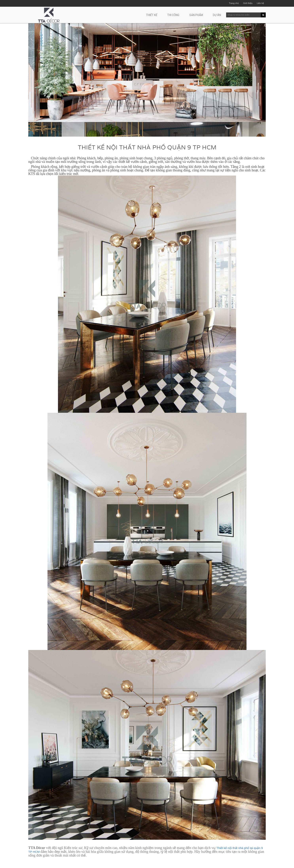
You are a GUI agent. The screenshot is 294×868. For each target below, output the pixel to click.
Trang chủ (234, 3)
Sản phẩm (196, 15)
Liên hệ (260, 3)
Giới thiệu (248, 3)
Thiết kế (152, 15)
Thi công (173, 15)
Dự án (217, 15)
